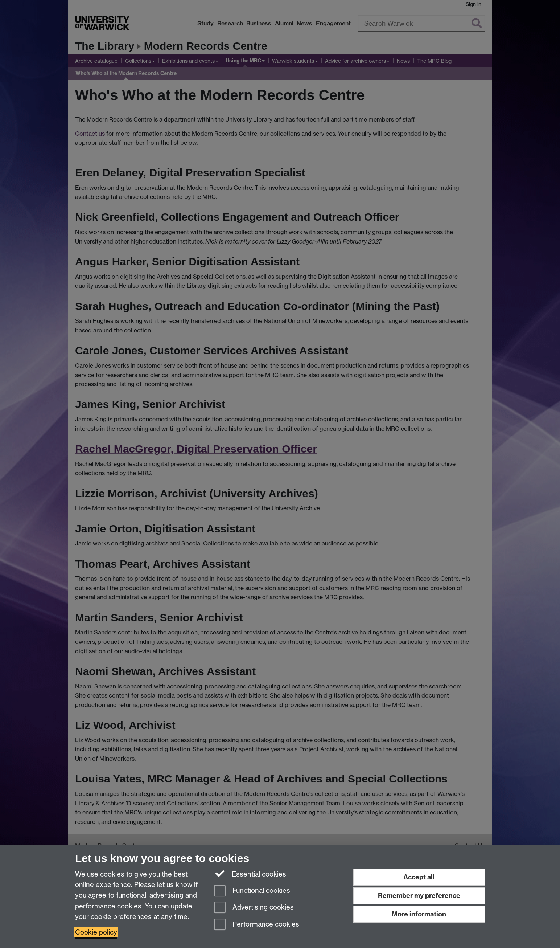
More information (419, 914)
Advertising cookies (254, 908)
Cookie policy (96, 932)
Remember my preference (419, 896)
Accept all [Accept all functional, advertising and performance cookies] (419, 877)
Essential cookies (250, 874)
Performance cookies (257, 925)
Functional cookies (252, 891)
